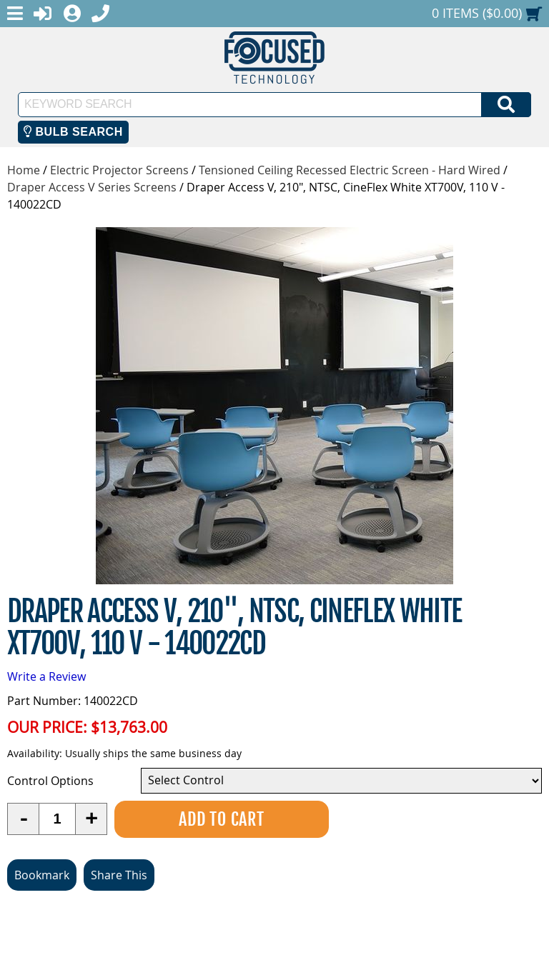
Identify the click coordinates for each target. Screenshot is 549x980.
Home (24, 170)
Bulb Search (73, 132)
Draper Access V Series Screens (92, 187)
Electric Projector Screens (119, 170)
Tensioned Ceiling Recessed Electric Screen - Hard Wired (350, 170)
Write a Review (46, 676)
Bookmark (42, 875)
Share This (119, 875)
